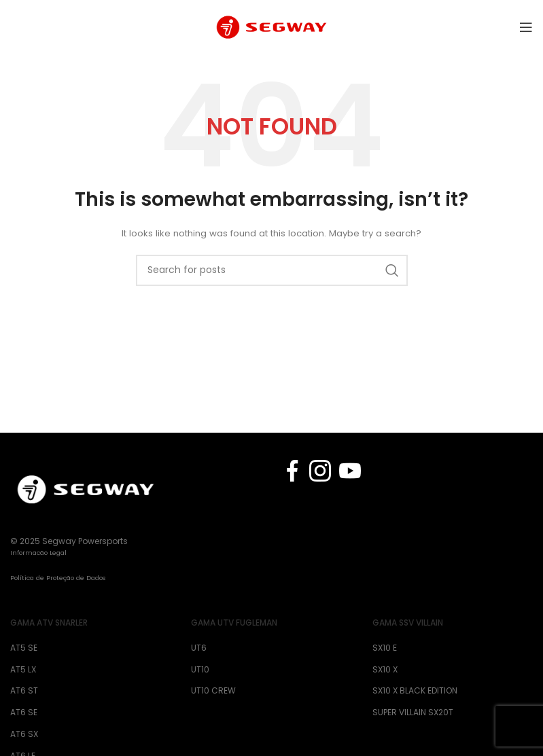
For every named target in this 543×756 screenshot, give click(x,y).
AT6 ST (24, 691)
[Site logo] (271, 26)
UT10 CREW (213, 691)
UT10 (200, 670)
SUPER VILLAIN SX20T (413, 713)
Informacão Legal (38, 553)
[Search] (272, 270)
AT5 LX (23, 670)
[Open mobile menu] (526, 27)
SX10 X (385, 670)
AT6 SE (24, 713)
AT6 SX (24, 734)
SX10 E (385, 648)
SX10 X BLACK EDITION (415, 691)
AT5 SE (24, 648)
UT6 (199, 648)
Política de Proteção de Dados (58, 578)
